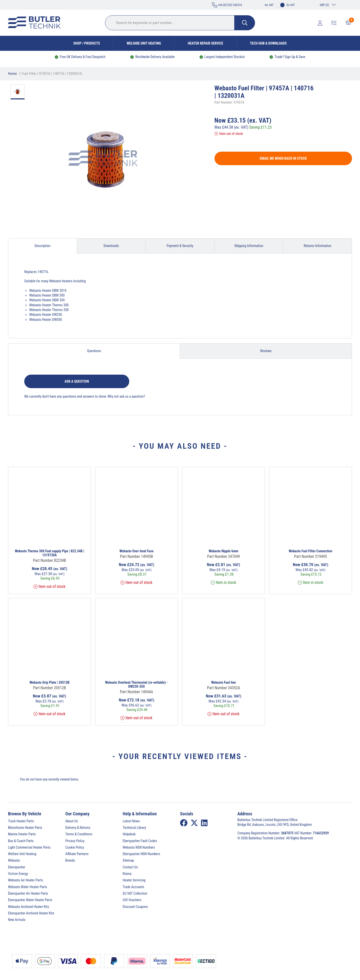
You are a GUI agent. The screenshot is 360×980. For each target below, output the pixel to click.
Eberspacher (17, 867)
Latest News (131, 821)
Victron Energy (18, 874)
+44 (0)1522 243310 (227, 5)
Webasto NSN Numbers (139, 847)
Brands (70, 860)
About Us (71, 821)
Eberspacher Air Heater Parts (28, 893)
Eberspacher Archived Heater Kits (31, 913)
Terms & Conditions (79, 834)
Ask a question (77, 381)
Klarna (127, 874)
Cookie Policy (75, 847)
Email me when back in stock (283, 158)
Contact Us (130, 867)
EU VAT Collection (135, 893)
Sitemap (128, 860)
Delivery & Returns (78, 828)
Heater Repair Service (205, 43)
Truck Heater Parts (21, 821)
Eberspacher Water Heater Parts (30, 900)
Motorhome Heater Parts (25, 828)
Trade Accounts (133, 887)
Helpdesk (129, 834)
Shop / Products (87, 43)
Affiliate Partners (77, 854)
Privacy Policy (75, 841)
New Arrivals (17, 920)
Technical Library (134, 828)
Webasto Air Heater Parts (25, 880)
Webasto (14, 860)
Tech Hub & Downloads (268, 43)
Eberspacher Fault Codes (140, 841)
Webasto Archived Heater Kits (28, 907)
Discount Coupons (135, 907)
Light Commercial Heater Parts (29, 847)
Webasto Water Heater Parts (27, 887)
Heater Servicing (134, 880)
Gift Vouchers (132, 900)
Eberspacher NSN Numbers (141, 854)
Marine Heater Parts (22, 834)
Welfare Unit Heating (144, 43)
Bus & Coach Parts (21, 841)
